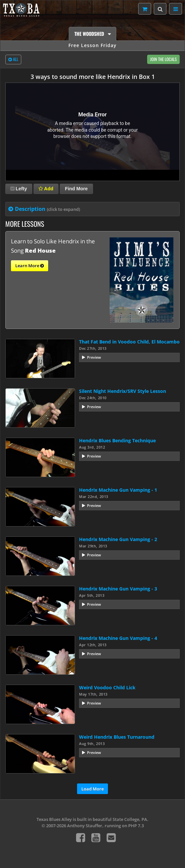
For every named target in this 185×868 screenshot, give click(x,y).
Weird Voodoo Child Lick (107, 687)
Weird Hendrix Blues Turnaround (117, 737)
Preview (94, 357)
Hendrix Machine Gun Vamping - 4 (118, 638)
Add (46, 189)
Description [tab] (47, 209)
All (13, 60)
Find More (76, 189)
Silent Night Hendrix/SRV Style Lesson (123, 391)
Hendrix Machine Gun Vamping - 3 (118, 589)
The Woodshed (90, 34)
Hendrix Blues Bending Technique (117, 440)
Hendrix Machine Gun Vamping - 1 (118, 490)
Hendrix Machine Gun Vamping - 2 (118, 539)
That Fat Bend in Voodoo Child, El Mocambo (129, 342)
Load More (92, 789)
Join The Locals (163, 59)
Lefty (19, 189)
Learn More (30, 266)
